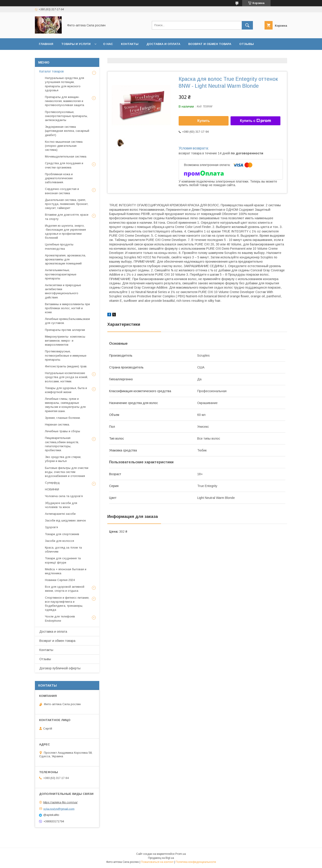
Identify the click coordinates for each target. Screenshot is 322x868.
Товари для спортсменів (62, 534)
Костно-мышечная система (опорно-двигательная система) (64, 146)
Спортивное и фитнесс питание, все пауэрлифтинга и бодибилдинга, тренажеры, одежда (67, 604)
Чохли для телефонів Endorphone (60, 618)
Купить (204, 121)
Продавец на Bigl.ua (161, 858)
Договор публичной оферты (65, 56)
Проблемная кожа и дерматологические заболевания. (59, 178)
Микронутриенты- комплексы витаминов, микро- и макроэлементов (65, 341)
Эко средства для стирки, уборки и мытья (63, 459)
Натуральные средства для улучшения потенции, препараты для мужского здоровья (65, 84)
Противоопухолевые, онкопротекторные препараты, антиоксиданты (66, 116)
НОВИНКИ (52, 489)
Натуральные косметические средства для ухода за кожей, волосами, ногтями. (66, 377)
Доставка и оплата (163, 44)
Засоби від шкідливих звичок (65, 520)
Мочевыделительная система (66, 156)
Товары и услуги (76, 44)
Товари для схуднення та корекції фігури (63, 560)
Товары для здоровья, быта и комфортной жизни (66, 390)
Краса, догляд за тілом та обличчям (63, 550)
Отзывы (247, 44)
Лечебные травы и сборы (62, 431)
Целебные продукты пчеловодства (59, 246)
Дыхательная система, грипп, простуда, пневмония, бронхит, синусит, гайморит (67, 204)
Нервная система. (57, 424)
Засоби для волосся (59, 541)
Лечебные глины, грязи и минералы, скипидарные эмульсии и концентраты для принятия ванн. (65, 405)
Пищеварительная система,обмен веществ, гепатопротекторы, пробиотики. (62, 444)
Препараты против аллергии (65, 330)
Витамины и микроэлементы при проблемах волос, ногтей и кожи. (67, 308)
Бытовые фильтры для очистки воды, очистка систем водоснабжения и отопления (67, 472)
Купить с (255, 121)
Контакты (130, 44)
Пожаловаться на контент (157, 862)
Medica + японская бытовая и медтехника (66, 571)
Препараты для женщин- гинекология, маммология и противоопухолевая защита (65, 101)
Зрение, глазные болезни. (63, 418)
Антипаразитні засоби (60, 514)
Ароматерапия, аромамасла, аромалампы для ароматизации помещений (65, 259)
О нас (108, 44)
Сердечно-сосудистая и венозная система (62, 191)
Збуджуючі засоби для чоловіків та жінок (61, 505)
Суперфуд (52, 483)
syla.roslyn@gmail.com (59, 809)
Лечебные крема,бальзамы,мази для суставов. (67, 321)
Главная (46, 44)
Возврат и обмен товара (210, 44)
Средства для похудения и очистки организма (64, 165)
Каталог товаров (52, 71)
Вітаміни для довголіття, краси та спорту (67, 217)
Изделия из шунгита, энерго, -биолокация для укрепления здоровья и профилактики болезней (65, 232)
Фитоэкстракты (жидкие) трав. (66, 366)
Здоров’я (51, 527)
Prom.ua (181, 854)
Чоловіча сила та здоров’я (64, 496)
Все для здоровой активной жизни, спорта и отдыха (65, 589)
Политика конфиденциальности (196, 862)
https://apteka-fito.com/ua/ (60, 802)
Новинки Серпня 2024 (60, 580)
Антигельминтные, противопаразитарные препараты (61, 274)
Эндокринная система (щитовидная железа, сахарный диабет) (67, 131)
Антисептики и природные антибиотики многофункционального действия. (63, 291)
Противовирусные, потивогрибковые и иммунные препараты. (66, 355)
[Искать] (247, 25)
